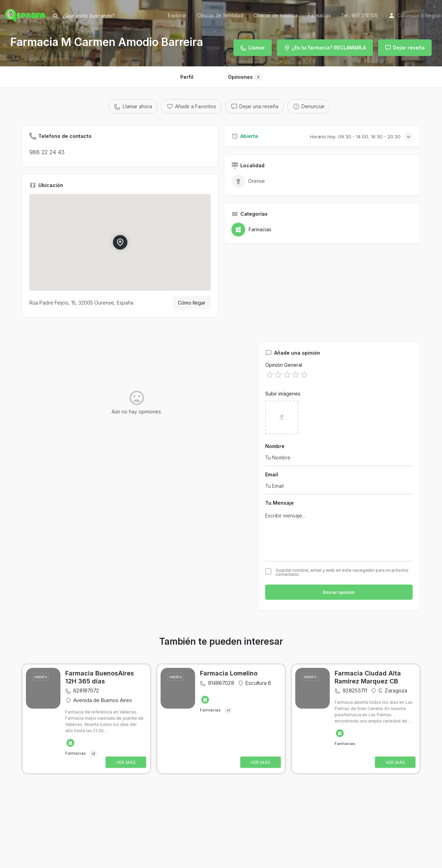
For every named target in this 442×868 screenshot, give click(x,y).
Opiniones (245, 77)
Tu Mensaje (280, 503)
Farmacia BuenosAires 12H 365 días (100, 677)
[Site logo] (26, 15)
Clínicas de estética (276, 15)
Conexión (408, 15)
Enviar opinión (339, 592)
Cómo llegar (192, 303)
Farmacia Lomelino (229, 673)
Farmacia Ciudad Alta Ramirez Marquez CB (368, 677)
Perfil (187, 77)
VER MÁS (126, 762)
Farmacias (319, 15)
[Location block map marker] (120, 242)
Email (272, 474)
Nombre (275, 446)
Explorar (177, 15)
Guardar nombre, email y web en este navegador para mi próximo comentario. (342, 572)
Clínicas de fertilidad (220, 15)
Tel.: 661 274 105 (359, 15)
